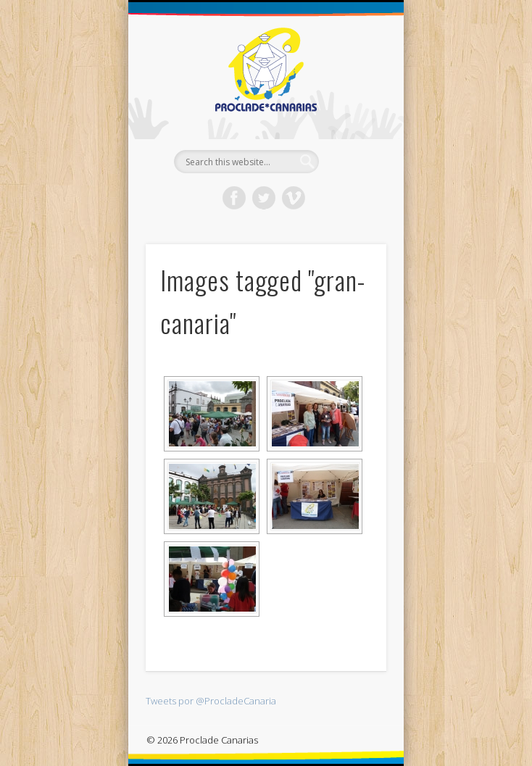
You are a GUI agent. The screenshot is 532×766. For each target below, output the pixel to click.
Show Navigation (351, 130)
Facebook (234, 198)
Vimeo (294, 198)
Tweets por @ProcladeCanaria (211, 701)
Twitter (264, 198)
